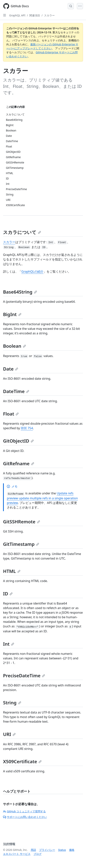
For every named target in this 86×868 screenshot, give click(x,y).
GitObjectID (18, 441)
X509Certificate (22, 761)
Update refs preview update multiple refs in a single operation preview (42, 498)
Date (11, 369)
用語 (33, 850)
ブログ (38, 854)
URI (9, 734)
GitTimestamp (21, 544)
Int (9, 644)
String (12, 703)
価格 (72, 850)
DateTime (16, 391)
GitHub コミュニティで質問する (24, 811)
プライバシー (47, 850)
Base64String (20, 292)
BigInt (12, 314)
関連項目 (35, 15)
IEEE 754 (27, 428)
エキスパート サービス (17, 854)
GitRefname (19, 463)
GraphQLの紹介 (32, 271)
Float (11, 414)
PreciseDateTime (24, 675)
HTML (12, 571)
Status (62, 850)
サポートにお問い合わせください (25, 817)
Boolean (14, 346)
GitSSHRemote (22, 522)
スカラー (49, 15)
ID (8, 594)
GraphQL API (17, 15)
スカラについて (22, 232)
